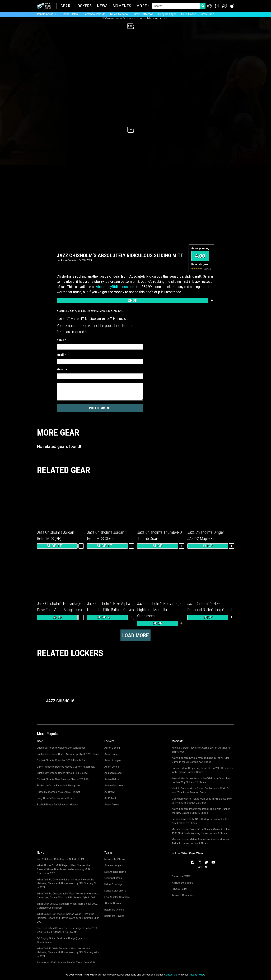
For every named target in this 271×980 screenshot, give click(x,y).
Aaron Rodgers (113, 760)
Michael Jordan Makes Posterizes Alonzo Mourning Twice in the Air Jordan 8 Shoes (201, 841)
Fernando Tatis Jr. (94, 14)
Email (61, 355)
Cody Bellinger (167, 14)
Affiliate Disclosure (182, 883)
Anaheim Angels (114, 865)
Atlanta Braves (113, 903)
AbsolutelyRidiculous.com (116, 287)
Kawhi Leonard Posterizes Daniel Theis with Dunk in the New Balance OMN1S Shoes (201, 811)
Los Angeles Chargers (117, 897)
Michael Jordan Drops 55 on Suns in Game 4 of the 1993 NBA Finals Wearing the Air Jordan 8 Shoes (201, 831)
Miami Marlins (101, 311)
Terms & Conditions (183, 895)
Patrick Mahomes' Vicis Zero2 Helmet (59, 792)
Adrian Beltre (112, 779)
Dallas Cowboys (113, 884)
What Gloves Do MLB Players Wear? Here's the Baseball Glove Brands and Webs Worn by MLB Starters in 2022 (63, 869)
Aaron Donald (112, 748)
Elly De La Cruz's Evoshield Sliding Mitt (58, 786)
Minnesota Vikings (115, 859)
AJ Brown (110, 792)
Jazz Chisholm (81, 311)
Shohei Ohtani (70, 14)
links (149, 18)
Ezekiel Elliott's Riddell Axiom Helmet (58, 805)
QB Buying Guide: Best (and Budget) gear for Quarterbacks (62, 940)
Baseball (118, 311)
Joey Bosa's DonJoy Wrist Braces (56, 798)
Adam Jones (112, 767)
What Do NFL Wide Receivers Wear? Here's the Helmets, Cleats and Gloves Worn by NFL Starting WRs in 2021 (68, 952)
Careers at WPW (181, 876)
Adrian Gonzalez (114, 786)
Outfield (64, 311)
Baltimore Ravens (114, 916)
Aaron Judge (112, 754)
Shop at (57, 546)
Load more (135, 635)
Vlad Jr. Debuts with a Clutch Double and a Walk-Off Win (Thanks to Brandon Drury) (201, 790)
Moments (122, 6)
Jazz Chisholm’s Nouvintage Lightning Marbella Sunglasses (159, 610)
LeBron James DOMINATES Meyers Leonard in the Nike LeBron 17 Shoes (200, 821)
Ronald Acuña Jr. (47, 14)
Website (62, 369)
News (102, 6)
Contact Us (171, 975)
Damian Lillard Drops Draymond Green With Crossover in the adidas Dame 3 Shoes (202, 770)
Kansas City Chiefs (115, 891)
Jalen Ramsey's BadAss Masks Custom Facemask (66, 767)
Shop (133, 301)
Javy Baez (208, 14)
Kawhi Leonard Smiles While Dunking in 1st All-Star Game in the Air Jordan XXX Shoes (200, 760)
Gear (65, 6)
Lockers (84, 6)
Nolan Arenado (119, 14)
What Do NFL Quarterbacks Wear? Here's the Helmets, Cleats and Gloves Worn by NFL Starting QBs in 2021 (68, 896)
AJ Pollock (110, 798)
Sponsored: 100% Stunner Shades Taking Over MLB (66, 963)
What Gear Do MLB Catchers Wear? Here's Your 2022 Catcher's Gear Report (67, 906)
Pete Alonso (189, 14)
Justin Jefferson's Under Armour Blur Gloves (62, 773)
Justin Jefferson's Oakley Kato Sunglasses (61, 748)
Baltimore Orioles (114, 910)
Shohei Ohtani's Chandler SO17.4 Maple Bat (61, 760)
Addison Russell (113, 773)
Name (61, 340)
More (142, 6)
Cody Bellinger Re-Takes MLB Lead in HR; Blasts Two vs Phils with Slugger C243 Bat (202, 801)
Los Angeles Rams (115, 872)
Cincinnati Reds (113, 878)
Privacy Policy (180, 889)
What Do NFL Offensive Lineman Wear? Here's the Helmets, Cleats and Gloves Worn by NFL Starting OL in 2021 (67, 883)
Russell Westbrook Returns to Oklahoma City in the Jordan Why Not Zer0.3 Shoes (201, 780)
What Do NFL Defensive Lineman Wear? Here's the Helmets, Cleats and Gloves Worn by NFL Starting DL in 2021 (68, 918)
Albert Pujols (112, 805)
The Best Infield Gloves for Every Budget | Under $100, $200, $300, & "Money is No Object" (67, 930)
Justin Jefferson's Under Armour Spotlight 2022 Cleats (68, 754)
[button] (232, 6)
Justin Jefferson (143, 14)
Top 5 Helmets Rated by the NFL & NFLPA (61, 859)
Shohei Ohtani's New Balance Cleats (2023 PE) (63, 779)
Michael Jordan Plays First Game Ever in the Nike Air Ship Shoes (201, 750)
